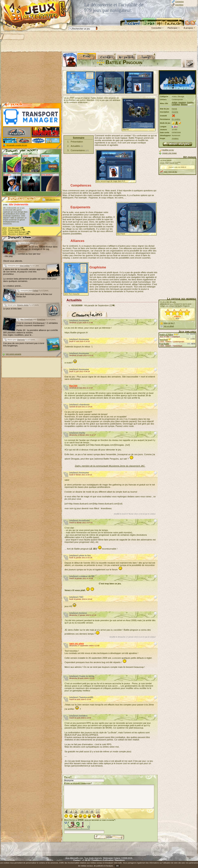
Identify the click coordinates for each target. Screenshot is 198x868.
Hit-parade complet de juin (17, 145)
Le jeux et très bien (12, 309)
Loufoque (176, 104)
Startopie (21, 340)
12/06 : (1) (16, 232)
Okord (32, 243)
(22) (112, 305)
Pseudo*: (68, 777)
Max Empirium (27, 319)
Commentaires (78, 150)
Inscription (179, 5)
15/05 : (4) (16, 234)
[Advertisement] (99, 42)
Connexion (179, 2)
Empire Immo (23, 305)
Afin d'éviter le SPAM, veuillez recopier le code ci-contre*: (90, 826)
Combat (190, 102)
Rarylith (73, 386)
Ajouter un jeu (11, 194)
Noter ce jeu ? (169, 323)
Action (175, 102)
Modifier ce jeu (168, 150)
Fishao (35, 291)
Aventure (182, 102)
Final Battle (164, 344)
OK (117, 866)
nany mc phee (77, 643)
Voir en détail (169, 326)
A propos (188, 28)
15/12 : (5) (13, 228)
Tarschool (164, 340)
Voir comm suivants (13, 354)
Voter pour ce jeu (170, 172)
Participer (173, 28)
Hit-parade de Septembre (96, 305)
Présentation (77, 142)
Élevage (184, 104)
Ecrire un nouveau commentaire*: (78, 783)
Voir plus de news (53, 200)
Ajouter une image (169, 153)
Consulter (157, 28)
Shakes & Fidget (166, 335)
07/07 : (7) (14, 230)
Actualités (75, 146)
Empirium (41, 319)
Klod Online (25, 266)
